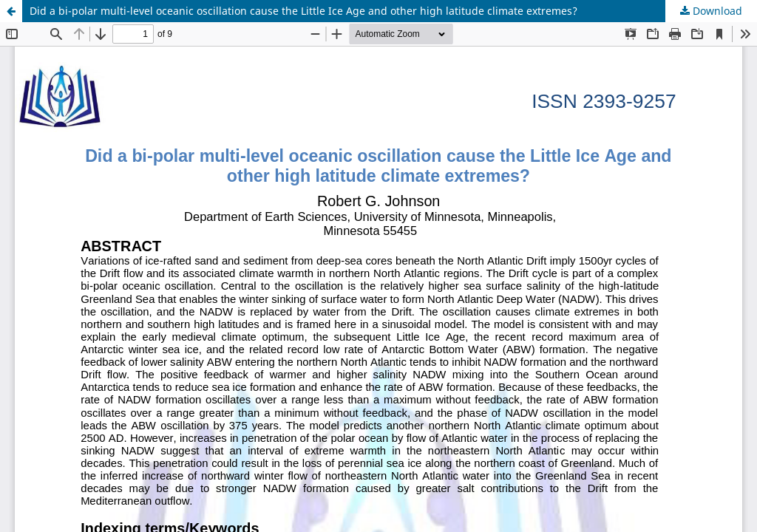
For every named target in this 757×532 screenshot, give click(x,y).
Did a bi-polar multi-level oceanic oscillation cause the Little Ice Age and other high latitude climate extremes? (303, 11)
